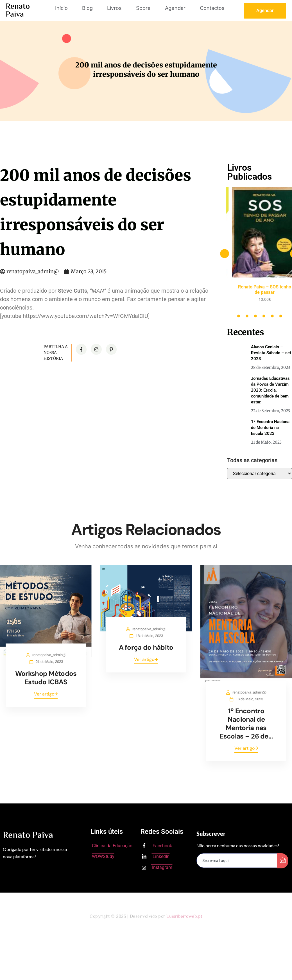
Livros (114, 8)
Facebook (157, 846)
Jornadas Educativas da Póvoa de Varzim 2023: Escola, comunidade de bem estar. (270, 390)
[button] (225, 254)
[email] (237, 861)
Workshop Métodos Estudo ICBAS (46, 678)
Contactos (212, 8)
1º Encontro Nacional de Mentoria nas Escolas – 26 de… (246, 723)
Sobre (143, 8)
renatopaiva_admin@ (48, 655)
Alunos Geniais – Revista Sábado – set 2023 (271, 353)
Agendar (175, 8)
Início (61, 8)
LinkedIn (156, 857)
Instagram (157, 867)
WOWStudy (103, 856)
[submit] (283, 861)
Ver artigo (46, 694)
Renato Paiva (18, 11)
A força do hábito (146, 647)
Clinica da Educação (112, 846)
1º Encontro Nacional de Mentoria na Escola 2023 (271, 428)
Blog (87, 8)
